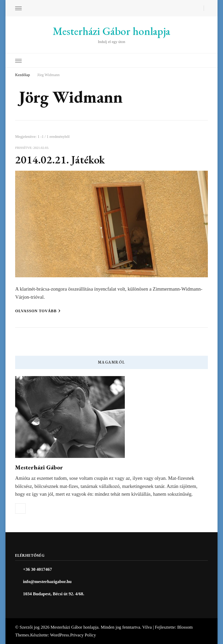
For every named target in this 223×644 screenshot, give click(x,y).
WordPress (60, 635)
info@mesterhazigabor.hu (47, 582)
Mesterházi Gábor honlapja (111, 31)
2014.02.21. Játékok (60, 160)
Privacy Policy (83, 635)
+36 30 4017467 (37, 569)
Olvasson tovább (38, 311)
